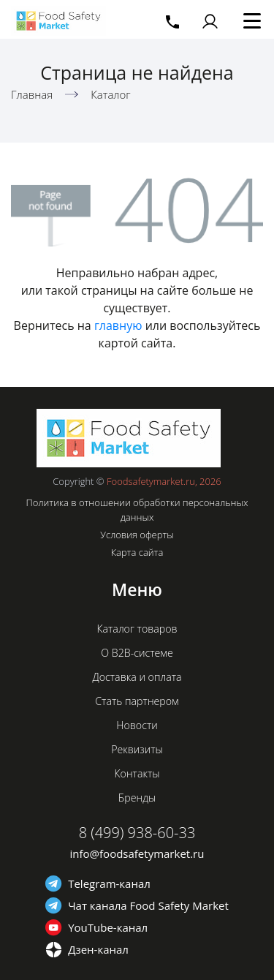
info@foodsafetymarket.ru (137, 853)
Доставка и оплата (137, 677)
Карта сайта (137, 552)
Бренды (137, 798)
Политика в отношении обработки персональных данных (137, 510)
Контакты (137, 773)
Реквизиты (137, 749)
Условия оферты (137, 535)
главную (118, 325)
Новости (137, 725)
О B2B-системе (137, 653)
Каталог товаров (137, 629)
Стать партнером (137, 701)
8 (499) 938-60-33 (137, 833)
